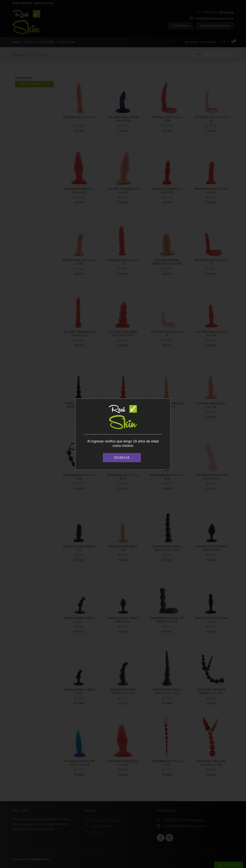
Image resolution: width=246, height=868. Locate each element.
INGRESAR (122, 458)
